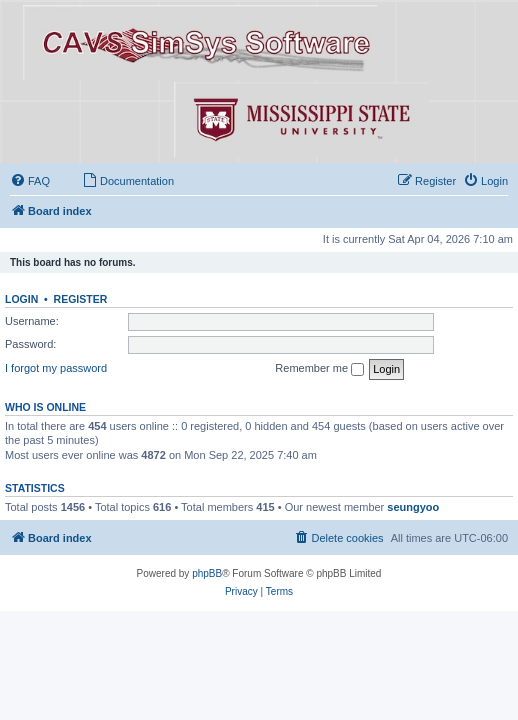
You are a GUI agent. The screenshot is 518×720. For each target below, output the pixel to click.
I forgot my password (56, 368)
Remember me (319, 369)
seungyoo (413, 507)
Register (81, 299)
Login (21, 299)
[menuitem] (30, 181)
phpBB (207, 573)
